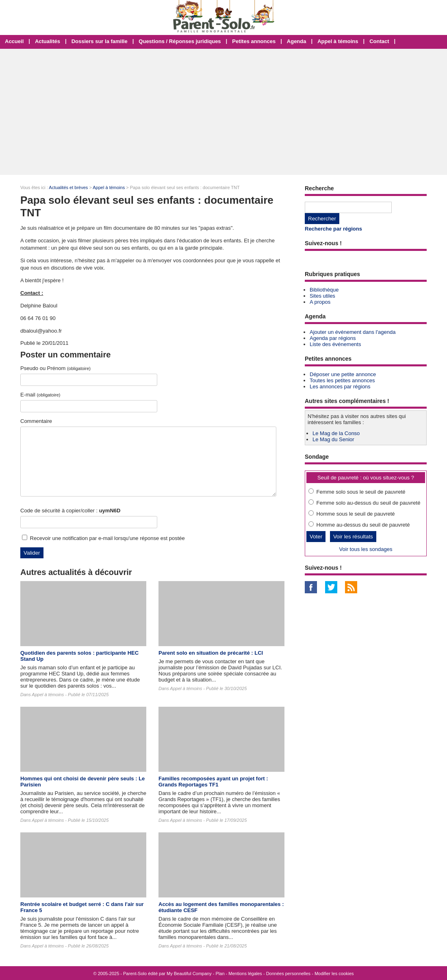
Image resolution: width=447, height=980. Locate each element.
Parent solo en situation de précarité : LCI (211, 653)
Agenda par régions (333, 338)
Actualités (48, 41)
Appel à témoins (338, 41)
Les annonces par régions (340, 387)
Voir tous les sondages (366, 549)
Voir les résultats (353, 537)
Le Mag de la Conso (336, 433)
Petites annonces (254, 41)
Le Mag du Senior (333, 439)
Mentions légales (245, 973)
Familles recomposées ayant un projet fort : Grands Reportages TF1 (213, 782)
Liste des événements (335, 344)
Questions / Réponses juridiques (180, 41)
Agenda (297, 41)
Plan (220, 973)
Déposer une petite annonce (343, 374)
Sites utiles (322, 296)
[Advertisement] (223, 112)
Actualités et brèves (68, 187)
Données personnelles (288, 973)
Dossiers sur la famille (100, 41)
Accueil (14, 41)
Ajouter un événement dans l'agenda (353, 332)
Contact (379, 41)
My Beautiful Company (189, 973)
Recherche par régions (333, 229)
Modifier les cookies (334, 973)
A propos (320, 302)
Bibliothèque (324, 290)
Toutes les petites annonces (342, 380)
